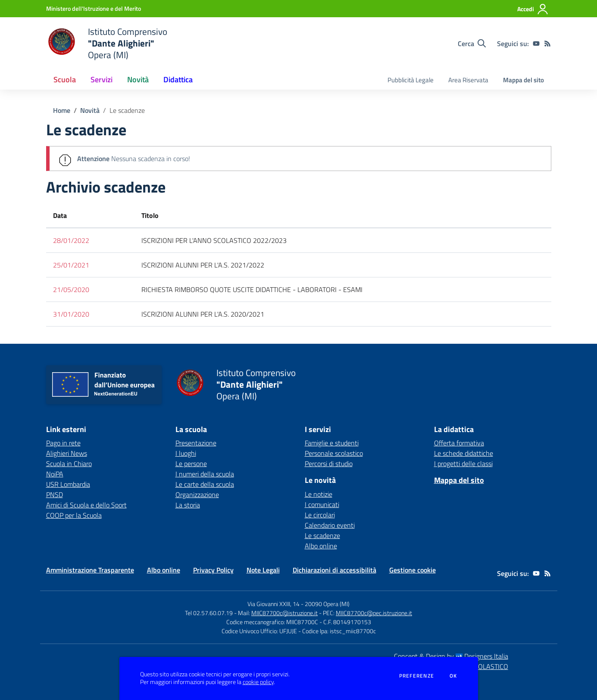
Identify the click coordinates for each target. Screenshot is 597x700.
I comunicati (322, 504)
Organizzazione (197, 495)
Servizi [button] (102, 79)
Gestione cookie (413, 570)
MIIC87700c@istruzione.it (284, 613)
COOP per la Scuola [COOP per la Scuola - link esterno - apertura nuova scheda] (74, 515)
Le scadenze (127, 110)
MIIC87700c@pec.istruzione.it (374, 613)
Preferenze (417, 676)
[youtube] (536, 44)
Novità (90, 110)
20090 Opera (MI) (327, 604)
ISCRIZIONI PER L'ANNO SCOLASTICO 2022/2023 (214, 240)
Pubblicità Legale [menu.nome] (411, 80)
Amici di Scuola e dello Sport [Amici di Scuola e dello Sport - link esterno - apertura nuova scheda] (86, 505)
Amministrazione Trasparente (90, 570)
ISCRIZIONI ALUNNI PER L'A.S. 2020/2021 (203, 314)
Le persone (191, 464)
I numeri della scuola (205, 474)
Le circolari (320, 515)
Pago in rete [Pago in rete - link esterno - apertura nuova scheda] (63, 443)
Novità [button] (138, 79)
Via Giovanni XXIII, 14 (273, 604)
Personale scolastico (334, 453)
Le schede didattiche (464, 453)
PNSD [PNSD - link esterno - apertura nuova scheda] (55, 495)
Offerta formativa (459, 443)
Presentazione (196, 443)
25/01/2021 (71, 265)
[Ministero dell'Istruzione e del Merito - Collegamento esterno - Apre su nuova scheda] (94, 8)
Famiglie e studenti (332, 443)
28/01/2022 (71, 240)
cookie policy (258, 682)
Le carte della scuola (205, 484)
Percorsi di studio (329, 464)
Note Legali (263, 570)
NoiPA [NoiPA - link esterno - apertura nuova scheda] (55, 474)
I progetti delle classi (463, 464)
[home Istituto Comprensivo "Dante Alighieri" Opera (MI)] (107, 43)
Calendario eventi (330, 525)
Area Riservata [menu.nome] (468, 80)
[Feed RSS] (547, 44)
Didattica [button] (178, 79)
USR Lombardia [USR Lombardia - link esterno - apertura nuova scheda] (68, 484)
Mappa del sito (524, 80)
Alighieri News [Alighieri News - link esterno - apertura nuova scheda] (67, 453)
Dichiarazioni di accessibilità (334, 570)
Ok (453, 676)
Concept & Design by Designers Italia (451, 656)
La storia (188, 505)
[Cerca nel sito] (472, 44)
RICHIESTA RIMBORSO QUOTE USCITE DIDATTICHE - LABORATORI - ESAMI (252, 289)
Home (62, 110)
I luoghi (186, 453)
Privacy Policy (213, 570)
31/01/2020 (71, 314)
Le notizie (319, 494)
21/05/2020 (71, 289)
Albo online (321, 546)
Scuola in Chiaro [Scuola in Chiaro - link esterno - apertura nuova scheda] (69, 464)
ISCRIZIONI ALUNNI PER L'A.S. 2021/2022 (203, 265)
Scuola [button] (65, 79)
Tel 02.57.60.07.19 (209, 613)
